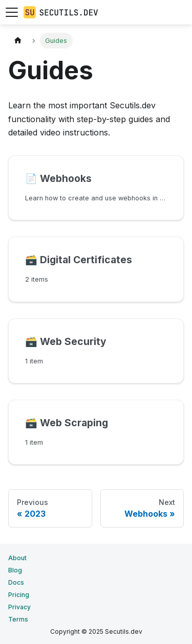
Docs (16, 582)
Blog (15, 570)
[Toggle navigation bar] (12, 12)
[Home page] (18, 41)
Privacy (19, 607)
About (17, 558)
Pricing (19, 595)
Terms (18, 619)
